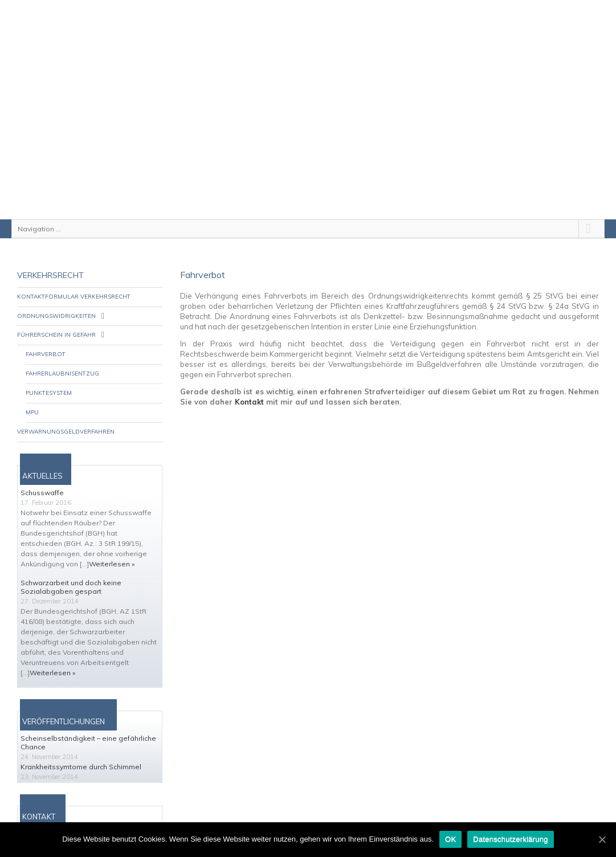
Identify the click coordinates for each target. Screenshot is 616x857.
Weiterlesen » (112, 549)
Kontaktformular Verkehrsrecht (74, 282)
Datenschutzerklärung (510, 839)
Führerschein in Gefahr (56, 320)
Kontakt (249, 387)
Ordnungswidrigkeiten (56, 301)
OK (450, 839)
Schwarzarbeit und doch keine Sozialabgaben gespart (71, 572)
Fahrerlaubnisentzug (62, 359)
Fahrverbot (46, 339)
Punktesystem (49, 378)
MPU (32, 397)
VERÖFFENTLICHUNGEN (64, 707)
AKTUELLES (42, 461)
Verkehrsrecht (50, 260)
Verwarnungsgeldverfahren (66, 417)
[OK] (602, 839)
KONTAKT (39, 802)
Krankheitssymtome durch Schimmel (81, 752)
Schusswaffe (42, 478)
